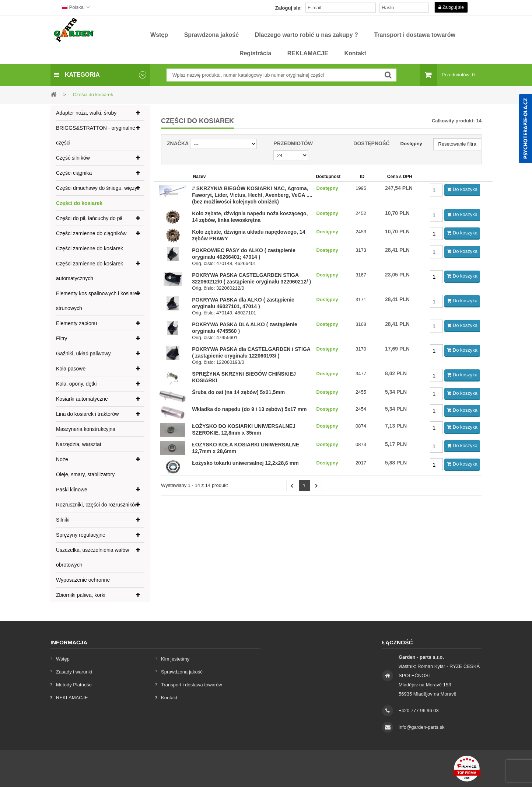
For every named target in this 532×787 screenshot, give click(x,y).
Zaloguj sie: (288, 8)
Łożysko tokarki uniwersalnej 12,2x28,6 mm (245, 463)
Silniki (63, 520)
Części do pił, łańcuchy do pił (89, 218)
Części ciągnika (74, 173)
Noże (62, 459)
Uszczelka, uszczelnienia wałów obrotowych (92, 557)
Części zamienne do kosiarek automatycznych (90, 271)
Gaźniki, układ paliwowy (83, 354)
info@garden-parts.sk (421, 727)
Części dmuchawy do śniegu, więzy (97, 188)
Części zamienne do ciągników (91, 233)
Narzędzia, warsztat (79, 444)
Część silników (73, 158)
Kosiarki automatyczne (82, 399)
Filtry (62, 338)
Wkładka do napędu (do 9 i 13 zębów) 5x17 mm (249, 409)
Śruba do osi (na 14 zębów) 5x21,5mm (238, 392)
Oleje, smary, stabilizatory (85, 474)
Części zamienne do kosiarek (90, 248)
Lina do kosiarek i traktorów (87, 414)
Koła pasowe (71, 369)
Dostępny (411, 144)
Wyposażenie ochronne (83, 580)
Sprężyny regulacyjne (81, 535)
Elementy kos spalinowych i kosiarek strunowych (98, 301)
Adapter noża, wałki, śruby (86, 113)
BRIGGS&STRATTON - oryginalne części (96, 135)
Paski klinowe (72, 490)
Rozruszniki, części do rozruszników (97, 505)
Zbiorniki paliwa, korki (81, 595)
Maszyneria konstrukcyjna (86, 429)
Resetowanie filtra (457, 144)
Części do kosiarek (79, 203)
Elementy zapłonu (76, 323)
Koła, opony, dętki (76, 384)
